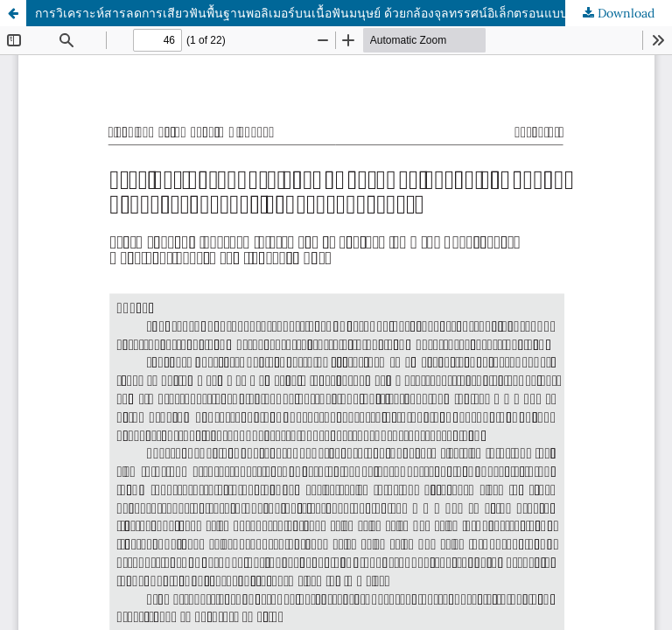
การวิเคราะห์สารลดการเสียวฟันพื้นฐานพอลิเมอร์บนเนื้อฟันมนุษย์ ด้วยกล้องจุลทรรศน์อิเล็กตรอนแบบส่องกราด (326, 13)
